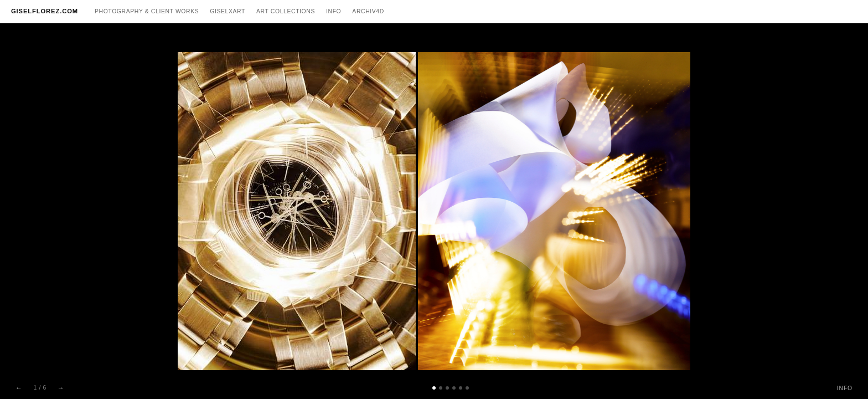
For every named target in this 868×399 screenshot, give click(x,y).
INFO (845, 388)
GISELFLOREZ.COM (45, 11)
